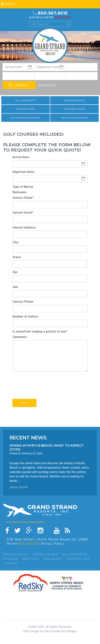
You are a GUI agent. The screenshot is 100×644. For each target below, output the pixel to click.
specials (11, 559)
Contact (10, 563)
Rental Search (45, 554)
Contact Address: (24, 227)
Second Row (74, 109)
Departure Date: (24, 172)
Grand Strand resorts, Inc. (50, 45)
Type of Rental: (23, 187)
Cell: (15, 287)
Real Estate (53, 559)
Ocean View (25, 109)
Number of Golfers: (26, 316)
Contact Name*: (23, 198)
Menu (8, 4)
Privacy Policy (52, 544)
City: (16, 242)
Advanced (47, 85)
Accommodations (25, 118)
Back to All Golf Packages (32, 414)
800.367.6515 (53, 13)
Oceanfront (75, 100)
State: (17, 257)
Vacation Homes (74, 118)
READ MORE (19, 487)
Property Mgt (78, 559)
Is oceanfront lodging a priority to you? (40, 331)
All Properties (75, 554)
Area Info (30, 559)
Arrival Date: (21, 157)
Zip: (15, 272)
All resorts (25, 100)
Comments (20, 337)
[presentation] (45, 382)
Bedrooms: (20, 192)
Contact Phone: (23, 302)
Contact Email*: (23, 212)
